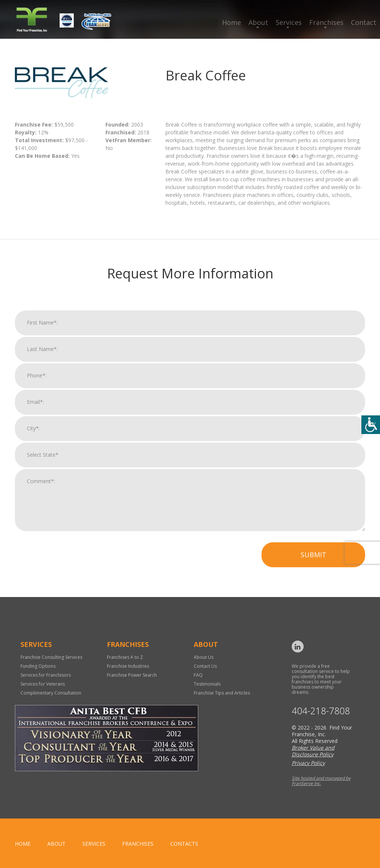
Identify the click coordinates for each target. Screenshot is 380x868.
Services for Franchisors (46, 675)
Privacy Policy (308, 763)
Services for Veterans (43, 684)
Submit (313, 559)
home (23, 844)
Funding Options (38, 666)
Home (232, 22)
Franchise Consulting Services (51, 657)
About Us (204, 657)
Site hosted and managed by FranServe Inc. (321, 781)
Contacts (184, 844)
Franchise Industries (128, 666)
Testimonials (207, 684)
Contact (364, 22)
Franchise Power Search (132, 675)
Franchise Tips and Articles (222, 693)
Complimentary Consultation (51, 693)
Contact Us (205, 666)
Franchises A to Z (125, 657)
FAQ (198, 675)
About (258, 22)
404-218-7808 (321, 711)
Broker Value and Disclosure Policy (313, 751)
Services (289, 22)
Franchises (326, 22)
